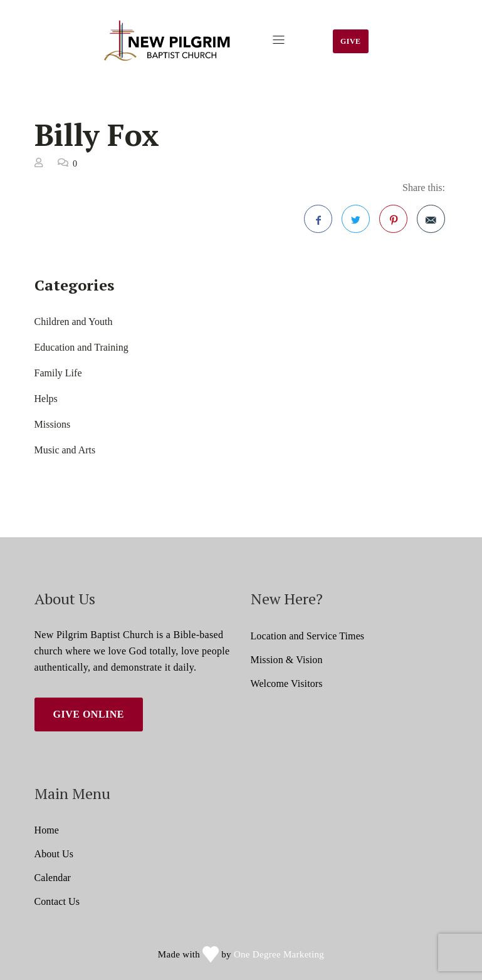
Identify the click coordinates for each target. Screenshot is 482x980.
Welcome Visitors (287, 683)
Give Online (89, 714)
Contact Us (57, 901)
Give (351, 41)
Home (47, 830)
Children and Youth (74, 322)
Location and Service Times (308, 636)
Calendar (53, 878)
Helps (46, 399)
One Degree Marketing (279, 954)
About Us (54, 854)
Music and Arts (65, 450)
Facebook (318, 224)
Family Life (58, 373)
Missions (53, 424)
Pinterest (394, 224)
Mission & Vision (287, 660)
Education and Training (81, 347)
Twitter (356, 224)
